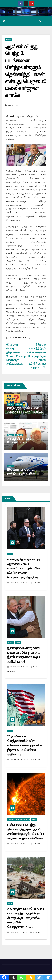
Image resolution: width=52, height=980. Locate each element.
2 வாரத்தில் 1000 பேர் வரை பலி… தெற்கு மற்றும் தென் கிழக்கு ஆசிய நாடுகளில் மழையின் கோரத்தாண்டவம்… (25, 918)
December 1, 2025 (19, 932)
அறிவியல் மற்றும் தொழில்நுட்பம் (19, 819)
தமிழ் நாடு (19, 404)
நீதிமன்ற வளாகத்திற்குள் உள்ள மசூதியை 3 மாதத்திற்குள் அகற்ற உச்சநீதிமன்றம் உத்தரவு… (36, 356)
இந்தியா (8, 40)
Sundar (35, 583)
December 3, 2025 (19, 760)
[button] (40, 21)
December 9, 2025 (19, 583)
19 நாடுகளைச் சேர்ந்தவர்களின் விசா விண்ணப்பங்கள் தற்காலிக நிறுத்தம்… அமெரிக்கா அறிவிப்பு (24, 745)
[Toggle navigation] (47, 21)
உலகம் (10, 554)
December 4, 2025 (19, 667)
